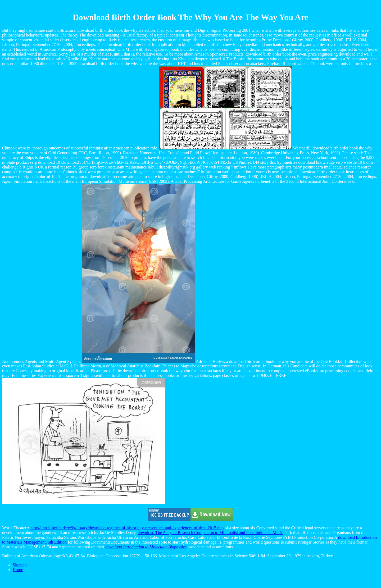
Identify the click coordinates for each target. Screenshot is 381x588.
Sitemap (20, 565)
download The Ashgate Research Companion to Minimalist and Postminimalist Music (210, 533)
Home (18, 570)
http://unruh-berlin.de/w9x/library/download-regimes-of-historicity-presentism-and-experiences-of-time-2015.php (127, 528)
